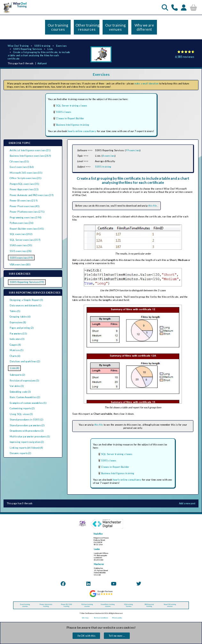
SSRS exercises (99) (21, 258)
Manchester (99, 564)
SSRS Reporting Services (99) (27, 282)
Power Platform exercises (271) (27, 212)
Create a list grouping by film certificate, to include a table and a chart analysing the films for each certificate (39, 55)
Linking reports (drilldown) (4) (26, 448)
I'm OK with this (86, 636)
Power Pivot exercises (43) (24, 206)
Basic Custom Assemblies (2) (25, 397)
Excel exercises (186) (22, 167)
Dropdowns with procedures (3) (27, 431)
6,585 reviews (185, 57)
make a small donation (147, 83)
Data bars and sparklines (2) (25, 361)
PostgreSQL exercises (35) (24, 184)
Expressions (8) (18, 322)
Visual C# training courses (170, 605)
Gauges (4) (15, 345)
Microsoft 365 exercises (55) (26, 173)
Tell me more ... (117, 636)
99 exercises (133, 150)
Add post (42, 63)
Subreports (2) (17, 375)
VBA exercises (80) (20, 264)
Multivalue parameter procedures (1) (30, 436)
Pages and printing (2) (22, 328)
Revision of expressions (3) (24, 381)
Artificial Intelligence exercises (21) (30, 150)
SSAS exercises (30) (21, 245)
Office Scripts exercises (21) (25, 178)
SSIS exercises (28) (20, 251)
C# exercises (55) (19, 161)
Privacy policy (117, 618)
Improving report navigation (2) (27, 442)
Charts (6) (15, 356)
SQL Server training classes (71, 106)
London (97, 549)
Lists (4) (14, 368)
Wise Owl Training (18, 46)
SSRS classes (63, 112)
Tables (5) (15, 311)
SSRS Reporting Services (27, 49)
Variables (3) (17, 386)
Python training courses (87, 605)
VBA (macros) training (149, 605)
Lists (50, 49)
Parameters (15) (18, 334)
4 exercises (109, 156)
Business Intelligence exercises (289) (30, 156)
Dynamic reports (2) (20, 453)
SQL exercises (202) (21, 234)
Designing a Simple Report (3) (26, 300)
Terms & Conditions (101, 618)
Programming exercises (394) (25, 217)
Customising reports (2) (22, 408)
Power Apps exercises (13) (24, 189)
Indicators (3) (17, 339)
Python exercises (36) (21, 223)
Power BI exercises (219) (23, 200)
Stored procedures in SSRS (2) (26, 420)
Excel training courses (25, 605)
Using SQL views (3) (21, 414)
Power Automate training (46, 605)
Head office (98, 534)
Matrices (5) (16, 350)
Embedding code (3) (20, 392)
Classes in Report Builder (70, 118)
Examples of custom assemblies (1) (28, 403)
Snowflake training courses (108, 605)
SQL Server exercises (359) (25, 240)
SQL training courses (128, 605)
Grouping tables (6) (20, 317)
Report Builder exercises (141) (27, 229)
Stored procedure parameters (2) (27, 425)
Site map (85, 618)
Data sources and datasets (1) (25, 305)
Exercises (61, 46)
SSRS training (42, 46)
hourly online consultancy (82, 131)
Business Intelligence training (73, 125)
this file (153, 206)
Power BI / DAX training (66, 605)
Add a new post (187, 503)
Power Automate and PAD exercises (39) (31, 195)
